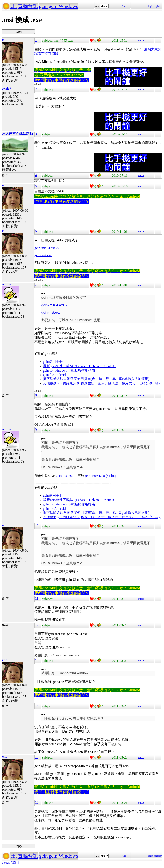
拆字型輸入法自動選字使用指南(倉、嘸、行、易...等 (82, 379)
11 (37, 598)
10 (37, 526)
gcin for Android (54, 375)
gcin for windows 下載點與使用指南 (69, 371)
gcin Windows (63, 6)
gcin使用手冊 (53, 362)
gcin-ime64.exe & (47, 248)
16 (37, 802)
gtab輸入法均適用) (135, 379)
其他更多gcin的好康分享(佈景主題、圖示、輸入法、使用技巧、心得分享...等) (102, 383)
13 (37, 660)
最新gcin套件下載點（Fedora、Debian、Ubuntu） (79, 366)
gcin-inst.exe (43, 255)
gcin (43, 6)
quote (141, 41)
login (151, 6)
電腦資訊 (28, 6)
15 (37, 757)
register (158, 6)
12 (37, 625)
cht (14, 6)
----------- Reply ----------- (18, 32)
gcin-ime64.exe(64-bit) (100, 476)
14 (37, 706)
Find (124, 6)
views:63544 (10, 863)
